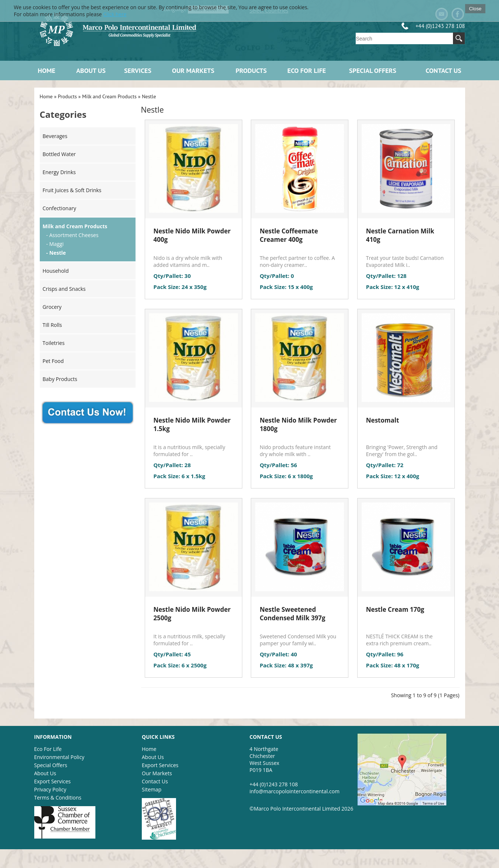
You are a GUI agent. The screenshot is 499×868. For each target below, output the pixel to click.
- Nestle (56, 253)
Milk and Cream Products (109, 96)
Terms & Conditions (58, 798)
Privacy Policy (50, 789)
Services (138, 70)
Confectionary (59, 208)
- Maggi (55, 244)
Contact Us (444, 70)
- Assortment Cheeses (73, 235)
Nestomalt (383, 420)
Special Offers (373, 70)
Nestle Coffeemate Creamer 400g (289, 235)
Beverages (55, 136)
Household (56, 271)
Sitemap (152, 789)
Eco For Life (48, 749)
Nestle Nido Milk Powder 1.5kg (192, 424)
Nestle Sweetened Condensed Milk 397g (292, 614)
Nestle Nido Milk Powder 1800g (298, 424)
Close (475, 9)
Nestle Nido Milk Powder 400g (192, 235)
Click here (115, 14)
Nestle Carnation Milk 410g (400, 235)
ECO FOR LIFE (307, 70)
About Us (91, 70)
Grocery (52, 307)
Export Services (52, 781)
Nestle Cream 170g (395, 609)
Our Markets (193, 70)
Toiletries (54, 343)
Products (251, 70)
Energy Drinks (59, 172)
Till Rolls (52, 325)
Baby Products (60, 379)
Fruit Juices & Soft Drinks (72, 190)
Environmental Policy (59, 757)
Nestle (149, 96)
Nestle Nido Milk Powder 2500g (192, 614)
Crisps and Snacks (64, 289)
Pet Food (53, 361)
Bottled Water (59, 154)
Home (47, 70)
